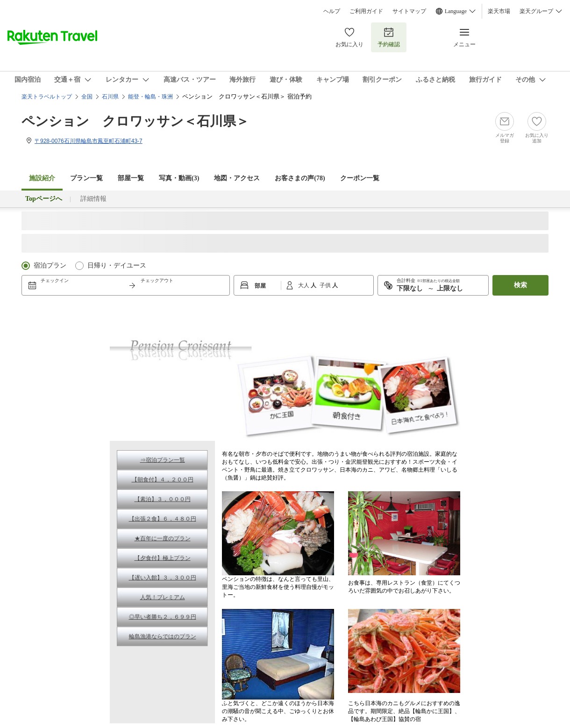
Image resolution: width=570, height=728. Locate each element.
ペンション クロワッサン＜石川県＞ (135, 121)
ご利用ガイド (366, 11)
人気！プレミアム (163, 597)
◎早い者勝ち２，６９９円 (163, 617)
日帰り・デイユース (117, 265)
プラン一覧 (86, 178)
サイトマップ (409, 11)
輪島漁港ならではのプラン (163, 636)
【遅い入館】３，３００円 (163, 578)
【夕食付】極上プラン (163, 558)
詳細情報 (93, 199)
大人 (304, 285)
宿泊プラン (50, 265)
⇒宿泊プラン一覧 (163, 460)
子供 (326, 285)
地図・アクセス (237, 178)
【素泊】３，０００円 (163, 499)
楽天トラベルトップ (47, 97)
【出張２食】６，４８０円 (163, 519)
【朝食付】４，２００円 (163, 480)
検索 (520, 285)
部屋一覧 (131, 178)
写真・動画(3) (179, 178)
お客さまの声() (300, 178)
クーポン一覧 (360, 178)
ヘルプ (332, 11)
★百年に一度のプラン (163, 538)
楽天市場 (499, 11)
